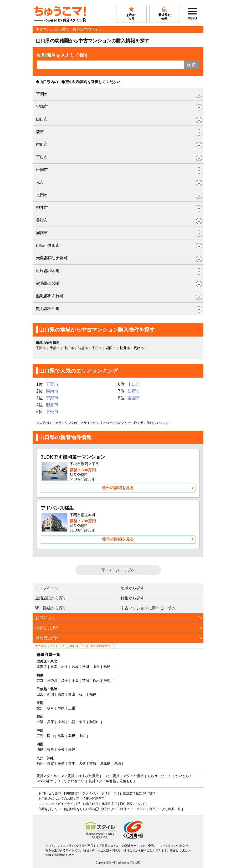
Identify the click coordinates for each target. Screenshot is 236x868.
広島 (40, 736)
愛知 (40, 708)
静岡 (61, 708)
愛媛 (72, 749)
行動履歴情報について (136, 793)
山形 (96, 667)
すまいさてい (74, 781)
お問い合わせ (48, 793)
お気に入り (46, 618)
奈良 (82, 722)
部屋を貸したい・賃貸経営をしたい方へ (67, 809)
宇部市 (42, 106)
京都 (61, 722)
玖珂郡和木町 (48, 271)
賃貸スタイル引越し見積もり (111, 781)
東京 (40, 681)
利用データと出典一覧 (165, 809)
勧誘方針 (89, 804)
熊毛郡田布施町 (50, 296)
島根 (72, 736)
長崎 (61, 763)
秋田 (86, 667)
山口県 (75, 646)
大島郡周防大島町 (52, 258)
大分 (82, 763)
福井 (93, 694)
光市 (40, 182)
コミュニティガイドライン (58, 804)
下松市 (42, 157)
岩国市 (42, 170)
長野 (61, 694)
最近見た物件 (48, 638)
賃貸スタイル (47, 776)
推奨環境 (107, 804)
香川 (50, 749)
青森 (54, 667)
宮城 (75, 667)
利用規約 (70, 793)
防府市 (42, 144)
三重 (72, 708)
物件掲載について (132, 804)
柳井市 (42, 207)
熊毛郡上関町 (48, 283)
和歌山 (94, 722)
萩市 (40, 132)
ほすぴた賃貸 (89, 776)
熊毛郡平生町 (48, 308)
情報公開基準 (92, 799)
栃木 (96, 681)
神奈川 (52, 681)
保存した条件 (48, 628)
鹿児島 (105, 763)
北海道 (42, 667)
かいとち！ (184, 776)
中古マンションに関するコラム (148, 608)
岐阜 (50, 708)
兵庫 (50, 722)
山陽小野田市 (48, 245)
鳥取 (61, 736)
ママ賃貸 (68, 776)
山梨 (40, 694)
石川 (82, 694)
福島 (107, 667)
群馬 (107, 681)
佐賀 (50, 763)
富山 (72, 694)
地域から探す (132, 588)
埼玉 (65, 681)
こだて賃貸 (111, 776)
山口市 (42, 119)
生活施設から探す (51, 598)
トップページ (47, 588)
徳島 (40, 749)
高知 (61, 749)
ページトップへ (121, 570)
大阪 (40, 722)
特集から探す (132, 598)
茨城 (86, 681)
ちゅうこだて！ (159, 776)
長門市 (42, 195)
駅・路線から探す (51, 608)
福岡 (40, 763)
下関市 (42, 94)
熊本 (72, 763)
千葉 (75, 681)
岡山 (50, 736)
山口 (82, 736)
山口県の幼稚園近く (98, 646)
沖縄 (117, 763)
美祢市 (42, 220)
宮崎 (93, 763)
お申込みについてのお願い (58, 799)
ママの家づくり (48, 781)
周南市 (42, 233)
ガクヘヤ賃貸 (134, 776)
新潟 (50, 694)
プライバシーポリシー (98, 793)
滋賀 (72, 722)
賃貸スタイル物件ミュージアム (124, 809)
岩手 (65, 667)
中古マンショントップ (50, 646)
